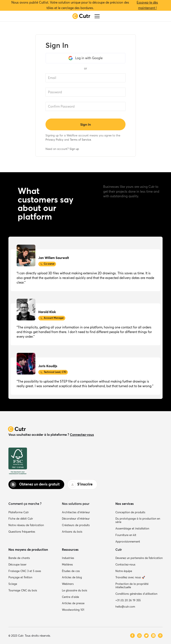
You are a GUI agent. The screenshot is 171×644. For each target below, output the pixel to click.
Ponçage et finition (20, 577)
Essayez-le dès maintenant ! (147, 5)
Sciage (13, 584)
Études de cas (71, 571)
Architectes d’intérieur (76, 512)
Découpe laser (17, 564)
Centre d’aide (70, 597)
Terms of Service (80, 140)
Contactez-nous (125, 564)
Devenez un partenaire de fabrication (139, 558)
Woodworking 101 (73, 610)
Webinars (68, 584)
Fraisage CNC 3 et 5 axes (25, 571)
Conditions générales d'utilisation (136, 594)
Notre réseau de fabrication (26, 525)
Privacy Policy (54, 140)
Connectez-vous (82, 435)
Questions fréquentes (22, 532)
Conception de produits (130, 512)
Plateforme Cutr (19, 512)
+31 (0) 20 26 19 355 (128, 600)
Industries (68, 558)
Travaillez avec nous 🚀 (130, 577)
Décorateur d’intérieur (76, 519)
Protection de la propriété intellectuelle (132, 585)
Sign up (74, 149)
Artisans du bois (72, 532)
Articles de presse (73, 603)
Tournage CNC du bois (23, 590)
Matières (67, 564)
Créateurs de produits (76, 525)
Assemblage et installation (132, 528)
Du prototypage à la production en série (138, 520)
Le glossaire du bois (75, 590)
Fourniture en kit (126, 535)
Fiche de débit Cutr (21, 519)
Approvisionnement (128, 541)
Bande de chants (19, 558)
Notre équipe (124, 571)
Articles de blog (72, 577)
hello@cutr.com (125, 607)
